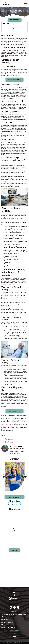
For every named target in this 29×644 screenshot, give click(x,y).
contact (15, 611)
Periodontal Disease (8, 423)
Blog (14, 637)
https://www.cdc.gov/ (9, 443)
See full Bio (19, 453)
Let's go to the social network (15, 604)
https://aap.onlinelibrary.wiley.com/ (12, 441)
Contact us (13, 429)
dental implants (24, 423)
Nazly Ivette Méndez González (15, 474)
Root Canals (8, 425)
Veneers (3, 425)
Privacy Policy (14, 639)
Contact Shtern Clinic (15, 80)
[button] (26, 3)
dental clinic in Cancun (18, 422)
